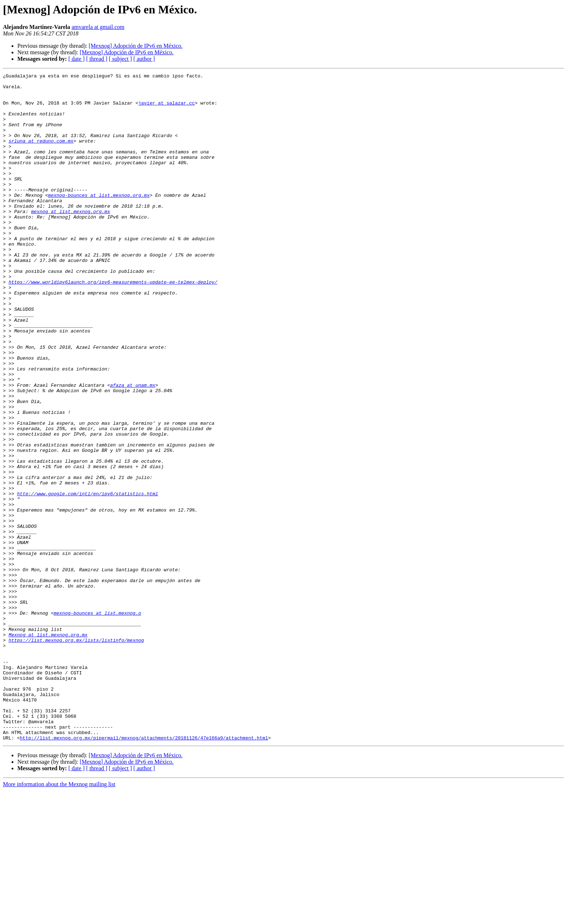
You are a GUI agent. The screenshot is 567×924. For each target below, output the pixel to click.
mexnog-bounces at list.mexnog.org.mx (99, 220)
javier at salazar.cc (166, 109)
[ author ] (144, 59)
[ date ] (76, 59)
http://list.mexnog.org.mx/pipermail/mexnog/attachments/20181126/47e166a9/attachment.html (144, 871)
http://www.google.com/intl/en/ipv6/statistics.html (88, 578)
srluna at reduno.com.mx (41, 155)
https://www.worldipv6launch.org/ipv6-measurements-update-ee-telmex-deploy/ (113, 324)
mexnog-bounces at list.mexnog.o (97, 721)
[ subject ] (120, 59)
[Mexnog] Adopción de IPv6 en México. (136, 46)
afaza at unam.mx (133, 448)
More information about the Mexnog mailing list (59, 918)
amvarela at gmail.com (98, 27)
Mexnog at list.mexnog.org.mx (48, 747)
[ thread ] (97, 59)
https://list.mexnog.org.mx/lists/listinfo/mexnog (76, 754)
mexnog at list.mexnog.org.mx (71, 240)
